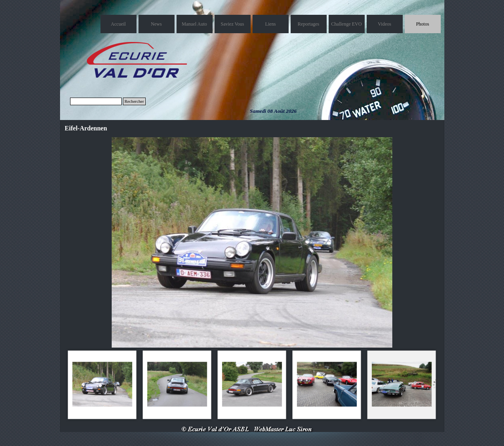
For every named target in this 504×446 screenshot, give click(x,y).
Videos (385, 24)
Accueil (118, 24)
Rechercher (134, 101)
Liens (270, 24)
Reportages (309, 24)
